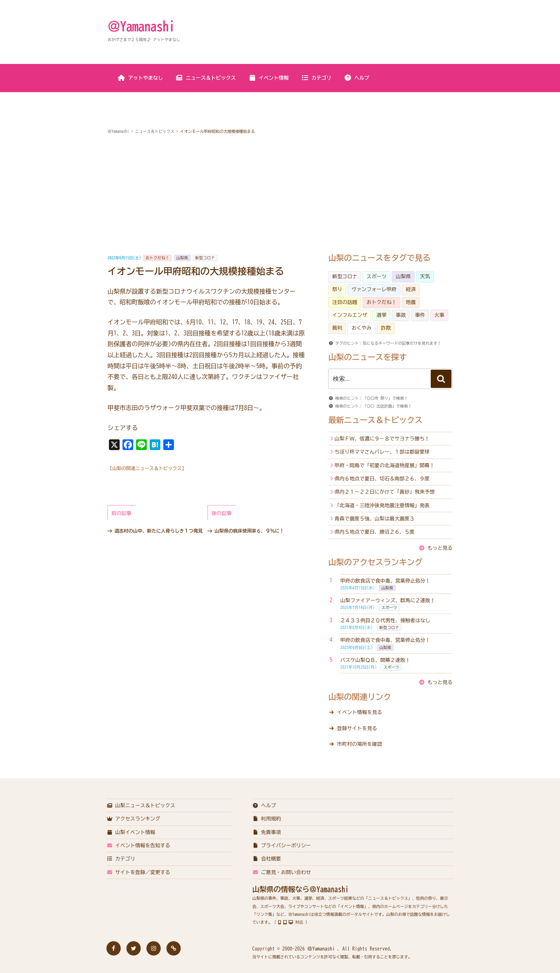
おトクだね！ (157, 258)
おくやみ (361, 328)
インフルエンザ (350, 315)
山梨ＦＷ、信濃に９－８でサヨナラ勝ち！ (382, 439)
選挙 (381, 315)
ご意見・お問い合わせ (282, 872)
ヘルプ (357, 78)
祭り (337, 289)
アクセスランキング (133, 819)
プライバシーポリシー (282, 845)
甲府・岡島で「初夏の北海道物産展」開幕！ (385, 465)
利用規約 (267, 819)
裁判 (337, 328)
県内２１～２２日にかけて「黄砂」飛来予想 (385, 492)
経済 (411, 289)
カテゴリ (316, 78)
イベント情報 (268, 78)
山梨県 (182, 258)
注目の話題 (345, 302)
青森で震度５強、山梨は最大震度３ (375, 519)
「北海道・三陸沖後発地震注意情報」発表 (382, 505)
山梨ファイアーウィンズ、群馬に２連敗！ (388, 600)
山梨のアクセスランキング (375, 562)
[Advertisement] (280, 195)
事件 (420, 315)
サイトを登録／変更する (138, 872)
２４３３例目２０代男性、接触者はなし (385, 620)
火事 (439, 315)
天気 (425, 276)
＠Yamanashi (141, 26)
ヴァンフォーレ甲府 (374, 289)
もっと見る (440, 548)
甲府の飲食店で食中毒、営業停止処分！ (385, 581)
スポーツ (376, 276)
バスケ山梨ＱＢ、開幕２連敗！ (375, 660)
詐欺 (386, 328)
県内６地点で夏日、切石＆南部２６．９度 (382, 479)
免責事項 (267, 832)
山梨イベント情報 (131, 832)
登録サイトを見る (357, 728)
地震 (411, 302)
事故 (401, 315)
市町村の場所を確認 (360, 744)
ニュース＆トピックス (206, 78)
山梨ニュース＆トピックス (141, 805)
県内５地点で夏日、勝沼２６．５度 (375, 532)
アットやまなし (141, 78)
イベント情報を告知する (138, 845)
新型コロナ (205, 258)
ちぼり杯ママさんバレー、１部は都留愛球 (382, 452)
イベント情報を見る (360, 712)
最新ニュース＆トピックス (375, 420)
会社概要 (267, 859)
